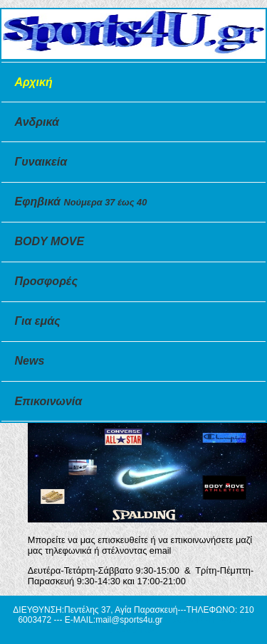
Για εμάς (38, 321)
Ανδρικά (37, 122)
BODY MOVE (50, 241)
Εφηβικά (81, 202)
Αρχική (34, 82)
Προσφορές (46, 281)
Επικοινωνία (49, 401)
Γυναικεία (41, 162)
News (30, 361)
